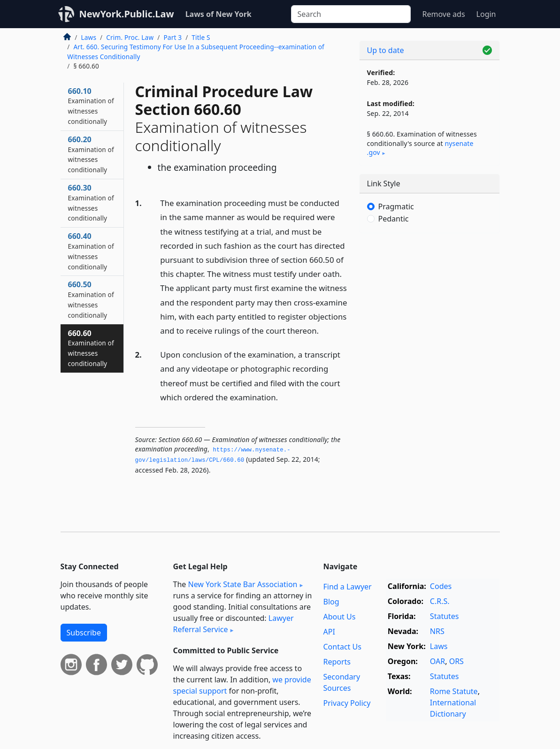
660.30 (91, 203)
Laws (89, 37)
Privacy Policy (347, 703)
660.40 (91, 251)
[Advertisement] (430, 305)
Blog (331, 602)
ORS (456, 661)
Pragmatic (396, 206)
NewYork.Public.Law (127, 14)
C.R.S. (440, 601)
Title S (201, 37)
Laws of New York (219, 14)
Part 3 (173, 37)
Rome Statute (454, 691)
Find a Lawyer (347, 587)
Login (486, 14)
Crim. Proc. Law (130, 37)
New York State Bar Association (242, 584)
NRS (437, 631)
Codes (441, 586)
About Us (339, 617)
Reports (337, 662)
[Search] (351, 14)
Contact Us (342, 647)
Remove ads (443, 14)
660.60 (91, 348)
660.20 (91, 154)
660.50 (91, 299)
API (329, 632)
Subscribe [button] (84, 633)
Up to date (386, 50)
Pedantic (394, 219)
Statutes (445, 616)
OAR (437, 661)
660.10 (91, 106)
